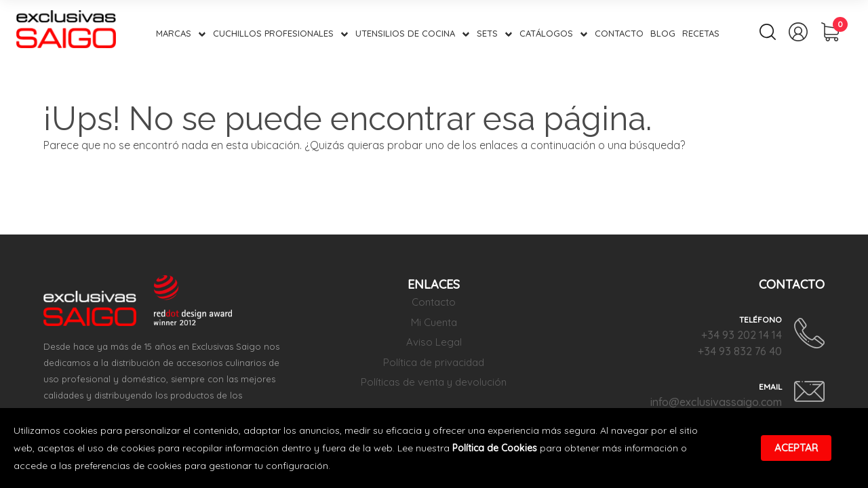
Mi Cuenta (434, 322)
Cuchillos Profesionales (273, 33)
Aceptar (796, 448)
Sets (487, 33)
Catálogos (546, 33)
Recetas (701, 33)
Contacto (619, 33)
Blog (663, 33)
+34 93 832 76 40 (740, 351)
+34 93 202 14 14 (742, 335)
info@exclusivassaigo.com (716, 402)
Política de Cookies (495, 448)
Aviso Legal (434, 342)
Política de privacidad (434, 362)
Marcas (174, 33)
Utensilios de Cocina (405, 33)
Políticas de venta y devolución (434, 382)
